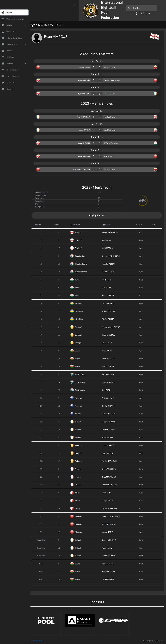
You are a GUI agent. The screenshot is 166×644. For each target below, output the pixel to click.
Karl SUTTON (110, 248)
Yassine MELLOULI (112, 461)
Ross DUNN (109, 351)
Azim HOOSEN (110, 374)
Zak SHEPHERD (110, 359)
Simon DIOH (109, 343)
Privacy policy (42, 641)
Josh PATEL (109, 288)
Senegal (82, 327)
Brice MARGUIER (111, 477)
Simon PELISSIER (111, 469)
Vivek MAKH (109, 280)
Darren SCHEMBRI (112, 508)
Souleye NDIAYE (111, 335)
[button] (113, 13)
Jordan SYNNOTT (111, 422)
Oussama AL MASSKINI (114, 516)
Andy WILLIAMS (111, 572)
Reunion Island (85, 256)
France (81, 469)
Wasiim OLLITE (110, 319)
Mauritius (83, 303)
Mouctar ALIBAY (111, 264)
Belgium (82, 445)
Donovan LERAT (111, 445)
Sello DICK (108, 390)
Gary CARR (109, 493)
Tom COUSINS (110, 366)
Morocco (82, 516)
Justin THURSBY (111, 414)
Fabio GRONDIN (111, 272)
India (81, 280)
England (82, 232)
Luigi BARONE (110, 453)
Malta (81, 493)
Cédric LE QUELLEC (112, 485)
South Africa (84, 374)
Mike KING (108, 240)
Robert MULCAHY (111, 540)
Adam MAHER (110, 437)
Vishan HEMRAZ (111, 311)
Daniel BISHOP (110, 579)
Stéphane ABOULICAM (114, 256)
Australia (82, 398)
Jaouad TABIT (110, 532)
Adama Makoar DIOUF (113, 327)
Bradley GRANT (110, 406)
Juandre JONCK (111, 382)
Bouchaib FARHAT (111, 524)
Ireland (82, 422)
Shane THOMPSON (112, 232)
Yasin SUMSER (110, 303)
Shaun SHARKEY (111, 430)
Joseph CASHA (110, 501)
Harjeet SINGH (110, 295)
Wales (81, 351)
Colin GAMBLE (110, 398)
